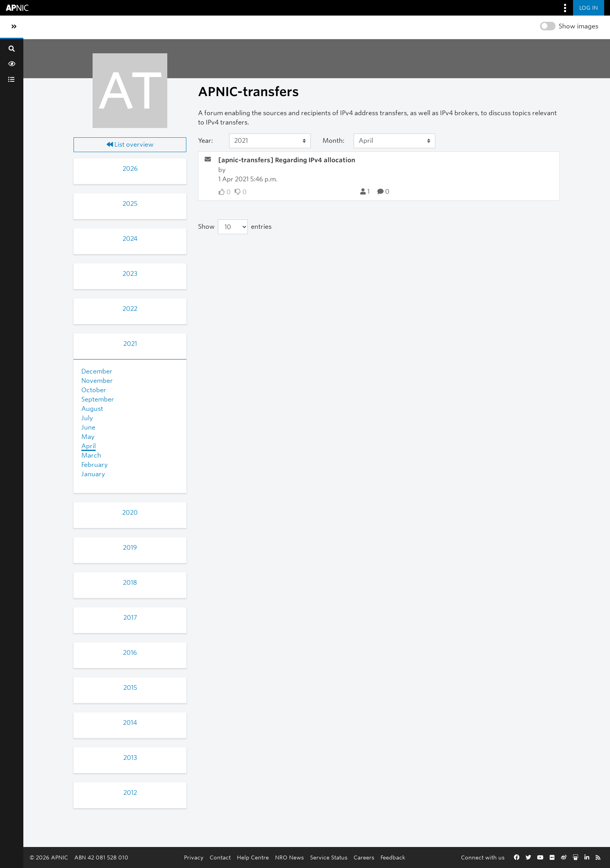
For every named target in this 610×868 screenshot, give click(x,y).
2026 (130, 169)
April (89, 446)
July (87, 418)
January (93, 474)
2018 (130, 583)
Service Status (329, 857)
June (88, 427)
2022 (130, 309)
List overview (130, 145)
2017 (130, 618)
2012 (130, 793)
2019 (130, 548)
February (95, 465)
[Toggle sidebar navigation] (14, 27)
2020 (130, 513)
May (88, 437)
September (98, 399)
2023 (130, 274)
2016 (130, 653)
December (97, 371)
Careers (364, 857)
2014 (130, 723)
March (91, 455)
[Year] (270, 141)
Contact (220, 857)
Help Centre (253, 857)
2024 (130, 239)
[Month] (394, 141)
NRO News (289, 857)
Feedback (393, 857)
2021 (130, 344)
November (97, 381)
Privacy (194, 857)
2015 (130, 688)
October (94, 390)
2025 (130, 204)
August (92, 409)
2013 (130, 758)
